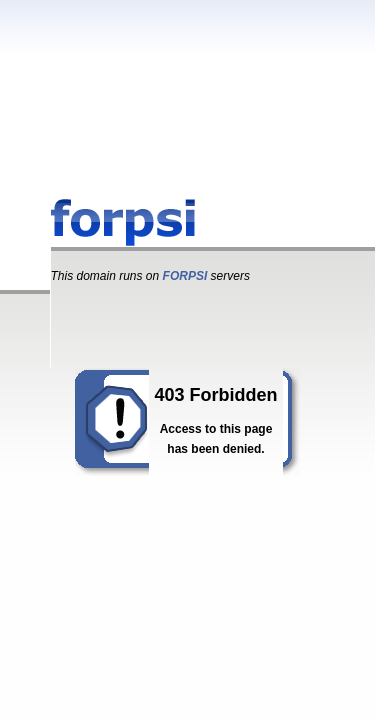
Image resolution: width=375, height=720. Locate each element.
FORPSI (185, 276)
